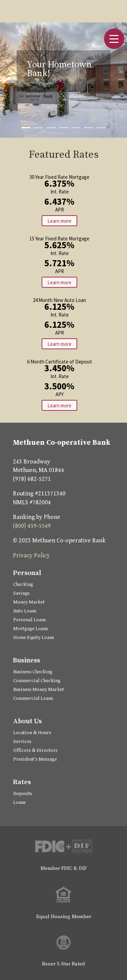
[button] (114, 39)
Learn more (59, 221)
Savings (22, 593)
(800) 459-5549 (32, 526)
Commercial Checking (37, 681)
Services (22, 741)
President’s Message (35, 759)
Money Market (29, 602)
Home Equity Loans (34, 637)
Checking (23, 584)
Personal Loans (30, 620)
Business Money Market (39, 689)
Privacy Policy (31, 555)
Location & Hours (32, 733)
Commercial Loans (33, 698)
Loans (19, 802)
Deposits (23, 793)
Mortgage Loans (31, 629)
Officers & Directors (35, 750)
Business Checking (33, 672)
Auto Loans (25, 611)
